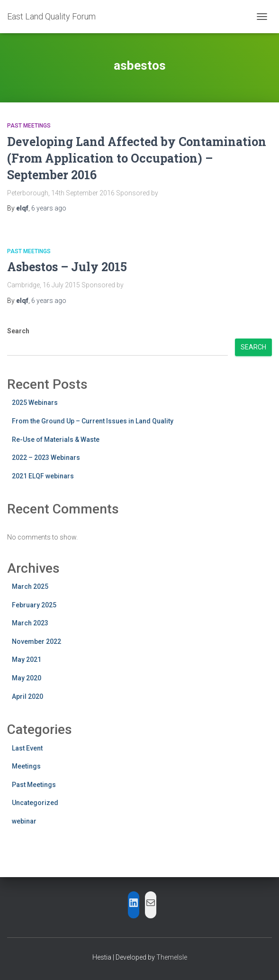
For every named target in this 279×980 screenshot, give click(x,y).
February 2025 (34, 605)
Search (18, 331)
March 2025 (30, 586)
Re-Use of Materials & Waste (56, 440)
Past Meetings (29, 126)
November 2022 (36, 641)
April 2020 (27, 696)
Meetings (26, 766)
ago (49, 208)
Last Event (27, 748)
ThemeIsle (172, 957)
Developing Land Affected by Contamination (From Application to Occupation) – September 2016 (137, 158)
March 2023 (30, 623)
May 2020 (27, 678)
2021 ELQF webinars (43, 476)
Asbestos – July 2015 (67, 267)
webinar (24, 821)
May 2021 (27, 659)
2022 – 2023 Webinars (46, 458)
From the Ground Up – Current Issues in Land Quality (93, 421)
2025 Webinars (35, 403)
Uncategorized (35, 803)
